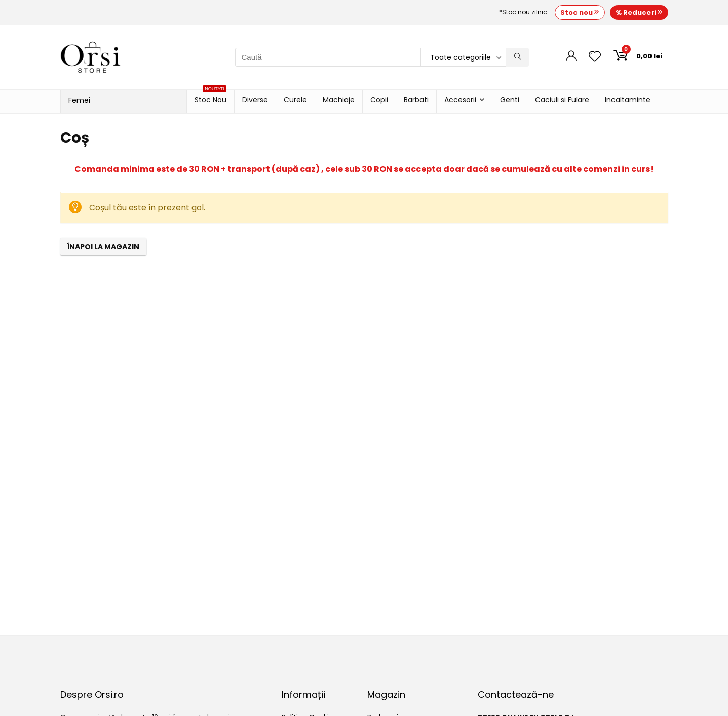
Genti (510, 100)
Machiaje (339, 100)
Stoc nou (580, 12)
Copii (379, 100)
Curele (295, 100)
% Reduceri (639, 12)
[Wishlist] (595, 57)
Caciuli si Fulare (562, 100)
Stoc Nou (210, 97)
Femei (79, 100)
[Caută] (518, 57)
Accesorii (460, 100)
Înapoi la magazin (103, 247)
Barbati (416, 100)
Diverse (255, 100)
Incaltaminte (628, 100)
